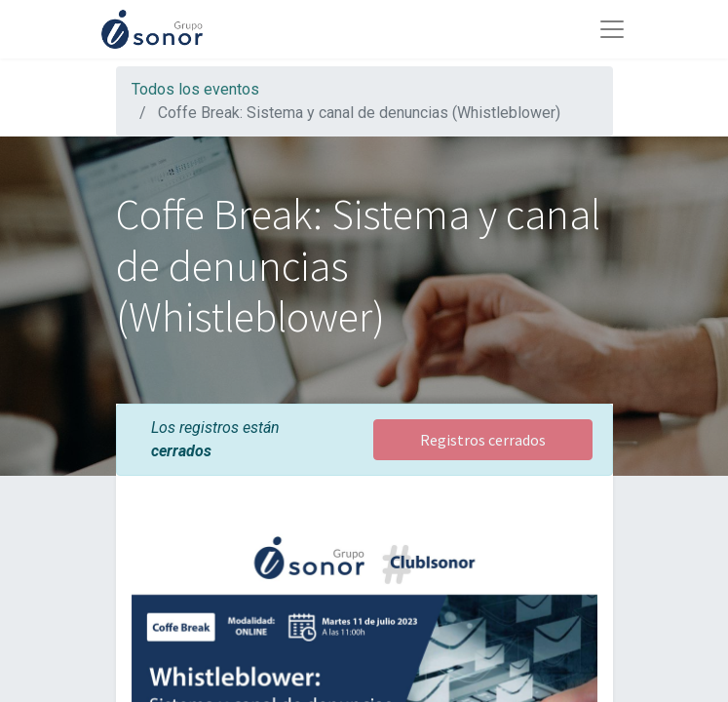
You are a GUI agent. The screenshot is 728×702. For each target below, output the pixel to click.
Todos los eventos (195, 89)
